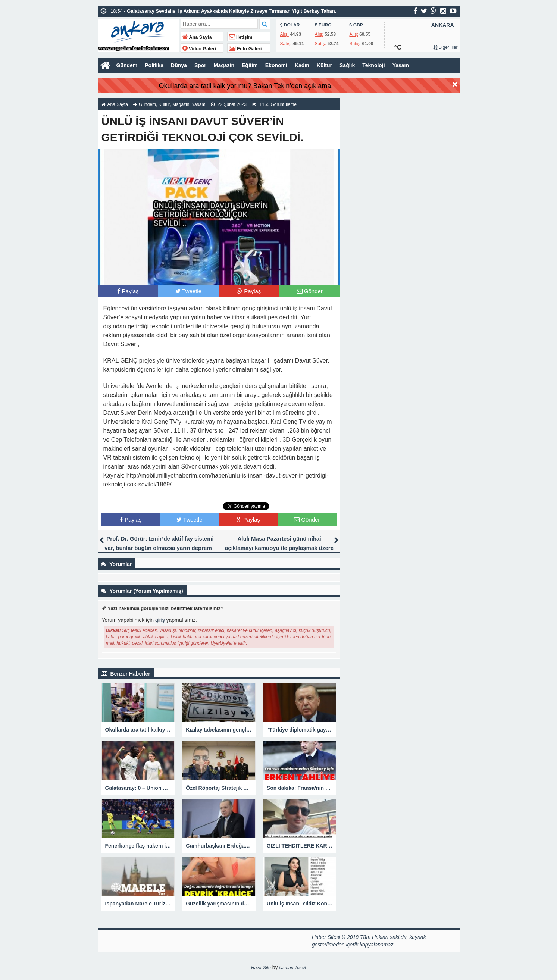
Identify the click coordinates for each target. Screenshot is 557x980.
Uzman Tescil (292, 968)
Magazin (224, 65)
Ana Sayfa (197, 37)
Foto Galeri (245, 49)
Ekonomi (276, 65)
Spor (200, 65)
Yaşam (401, 65)
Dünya (179, 65)
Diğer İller (445, 47)
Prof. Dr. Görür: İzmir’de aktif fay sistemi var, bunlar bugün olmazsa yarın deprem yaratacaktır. (159, 548)
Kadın (302, 65)
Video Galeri (199, 49)
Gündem (127, 65)
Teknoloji (373, 65)
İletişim (241, 37)
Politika (154, 65)
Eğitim (250, 65)
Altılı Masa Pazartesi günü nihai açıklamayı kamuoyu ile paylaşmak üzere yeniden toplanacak (279, 548)
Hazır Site (261, 968)
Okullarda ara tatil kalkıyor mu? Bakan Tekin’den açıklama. (246, 86)
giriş (160, 620)
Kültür (324, 65)
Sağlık (347, 65)
